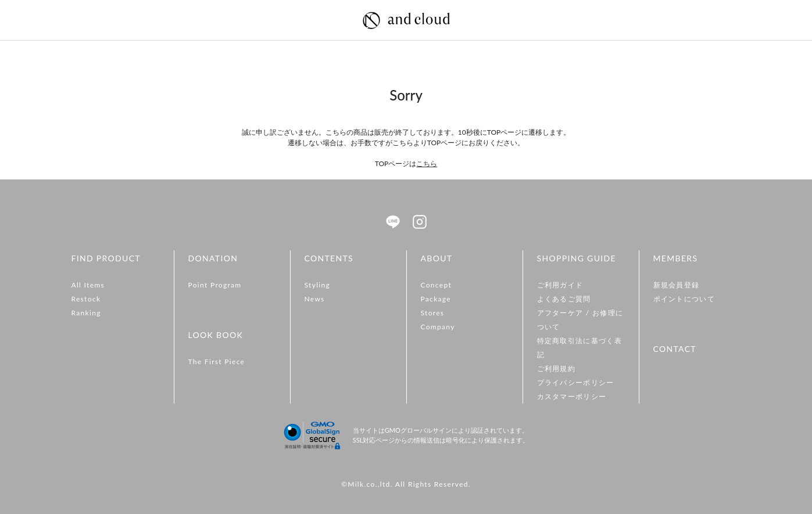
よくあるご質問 (564, 299)
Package (436, 299)
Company (438, 327)
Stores (433, 313)
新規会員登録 (677, 285)
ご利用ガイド (560, 285)
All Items (88, 285)
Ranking (86, 313)
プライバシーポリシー (576, 382)
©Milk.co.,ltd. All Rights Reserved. (406, 484)
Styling (318, 285)
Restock (86, 299)
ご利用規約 (557, 369)
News (315, 299)
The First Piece (217, 362)
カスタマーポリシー (572, 396)
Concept (437, 285)
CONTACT (675, 349)
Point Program (215, 285)
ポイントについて (684, 299)
